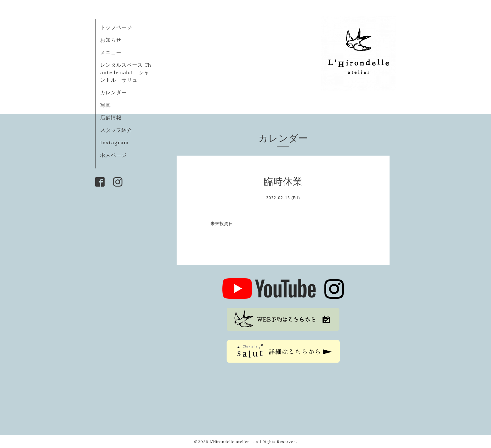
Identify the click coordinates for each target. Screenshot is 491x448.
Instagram (114, 142)
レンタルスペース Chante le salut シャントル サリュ (126, 72)
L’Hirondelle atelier (231, 442)
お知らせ (111, 40)
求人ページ (114, 155)
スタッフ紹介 (116, 130)
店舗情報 (111, 117)
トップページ (116, 27)
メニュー (111, 52)
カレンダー (114, 92)
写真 (106, 105)
